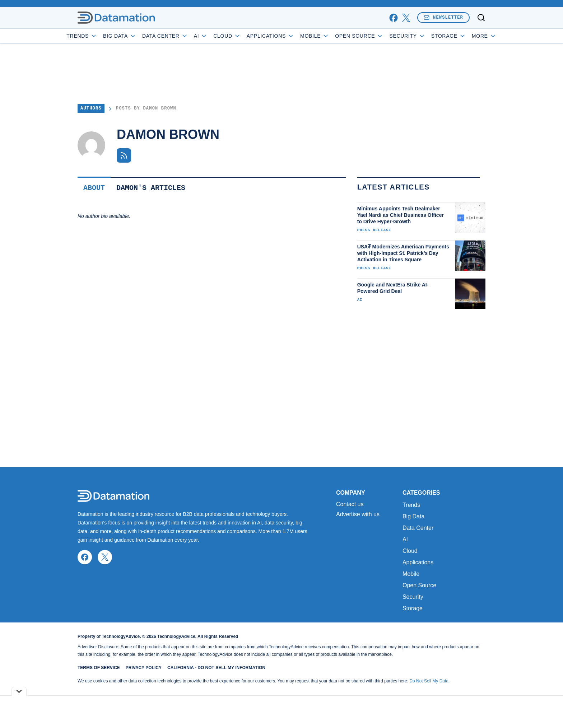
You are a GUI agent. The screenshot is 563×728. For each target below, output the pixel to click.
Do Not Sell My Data (429, 681)
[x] (406, 18)
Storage (413, 608)
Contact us (350, 504)
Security (428, 36)
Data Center (186, 36)
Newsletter (443, 17)
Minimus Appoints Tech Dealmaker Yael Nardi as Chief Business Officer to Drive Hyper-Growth (401, 215)
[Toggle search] (481, 18)
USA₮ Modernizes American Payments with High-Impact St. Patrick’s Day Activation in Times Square (403, 253)
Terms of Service (99, 668)
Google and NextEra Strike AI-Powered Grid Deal (393, 288)
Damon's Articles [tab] (151, 188)
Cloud (248, 36)
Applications (291, 36)
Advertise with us (358, 514)
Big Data (140, 36)
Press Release (374, 230)
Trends (102, 36)
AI (221, 36)
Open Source (380, 36)
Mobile (335, 36)
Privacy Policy (144, 668)
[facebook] (393, 18)
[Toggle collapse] (19, 691)
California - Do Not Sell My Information (216, 668)
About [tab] (94, 188)
